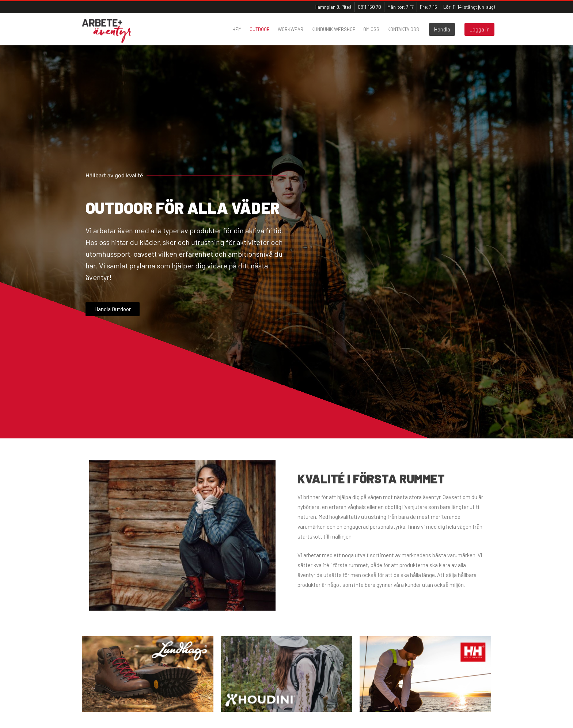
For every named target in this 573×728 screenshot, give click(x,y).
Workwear (291, 29)
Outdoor (260, 29)
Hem (237, 29)
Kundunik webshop (333, 29)
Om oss (371, 29)
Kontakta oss (403, 29)
